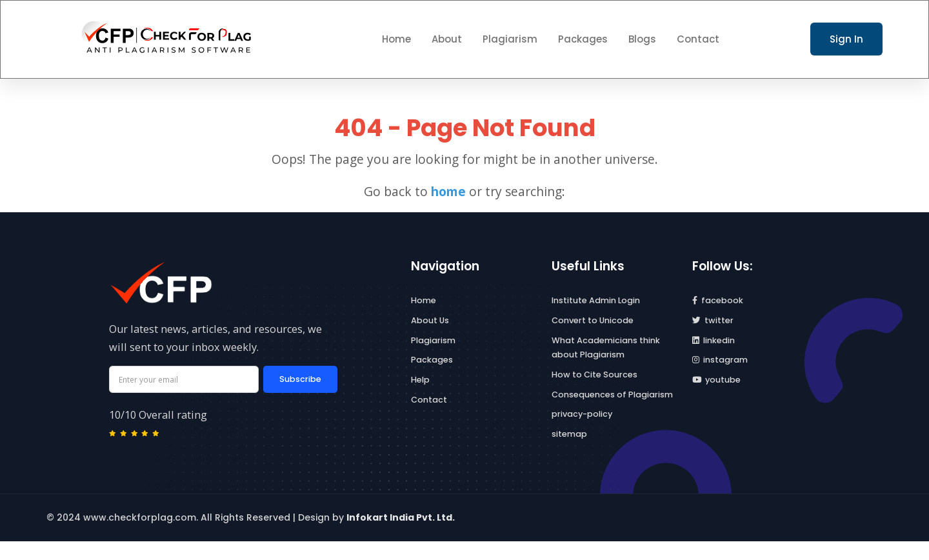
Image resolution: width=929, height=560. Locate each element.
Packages (583, 39)
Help (420, 380)
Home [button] (396, 39)
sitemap (569, 434)
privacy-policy (582, 414)
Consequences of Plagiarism (612, 395)
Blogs (642, 39)
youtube (716, 380)
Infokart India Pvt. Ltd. (401, 517)
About (447, 39)
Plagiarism (510, 39)
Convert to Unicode (593, 320)
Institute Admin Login (596, 300)
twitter (713, 320)
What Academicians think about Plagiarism (606, 347)
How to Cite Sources (594, 375)
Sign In (846, 39)
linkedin (714, 340)
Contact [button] (698, 39)
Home (424, 300)
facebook (718, 300)
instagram (720, 360)
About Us (430, 320)
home (448, 191)
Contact (429, 400)
